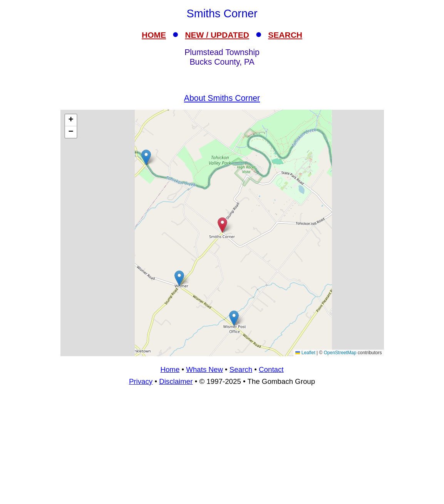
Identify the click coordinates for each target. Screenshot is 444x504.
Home (170, 369)
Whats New (204, 369)
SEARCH (285, 35)
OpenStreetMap (340, 353)
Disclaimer (176, 381)
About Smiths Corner (222, 98)
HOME (154, 35)
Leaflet (305, 353)
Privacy (141, 381)
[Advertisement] (222, 448)
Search (241, 369)
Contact (271, 369)
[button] (146, 157)
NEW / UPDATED (217, 35)
